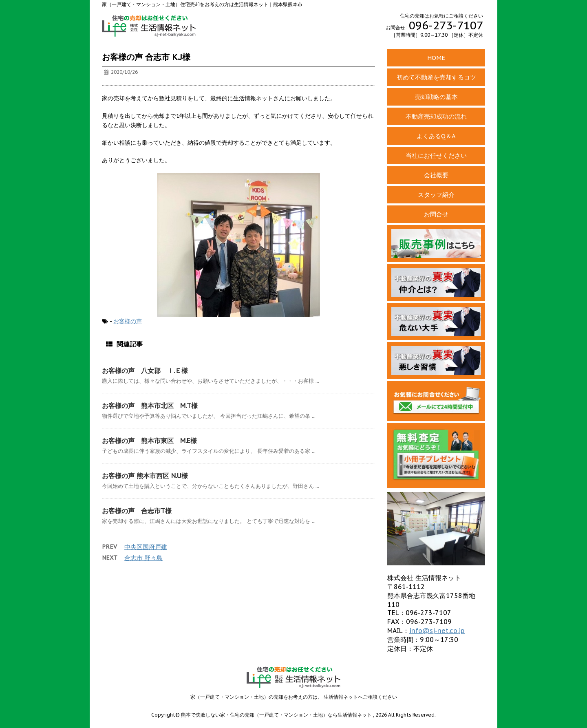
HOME (436, 58)
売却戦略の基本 (436, 97)
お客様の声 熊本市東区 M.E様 (149, 441)
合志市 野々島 (143, 558)
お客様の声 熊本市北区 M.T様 (150, 406)
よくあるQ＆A (436, 136)
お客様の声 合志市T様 (137, 511)
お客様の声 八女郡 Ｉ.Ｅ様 (145, 371)
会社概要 (436, 175)
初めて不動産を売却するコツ (436, 77)
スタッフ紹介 (436, 195)
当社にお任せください (436, 156)
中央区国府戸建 (146, 547)
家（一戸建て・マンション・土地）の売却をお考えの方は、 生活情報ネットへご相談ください (294, 697)
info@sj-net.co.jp (437, 631)
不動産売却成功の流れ (436, 116)
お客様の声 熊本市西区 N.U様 (145, 476)
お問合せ (436, 214)
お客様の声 (128, 321)
